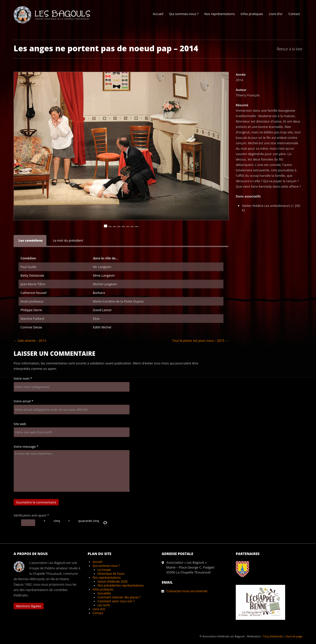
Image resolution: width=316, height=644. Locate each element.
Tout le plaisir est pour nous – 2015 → (200, 340)
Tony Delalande (273, 636)
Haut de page (294, 636)
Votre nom (23, 378)
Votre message (26, 447)
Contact (294, 14)
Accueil (158, 14)
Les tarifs (104, 605)
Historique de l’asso (111, 574)
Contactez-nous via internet (187, 591)
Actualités (104, 593)
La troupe (104, 570)
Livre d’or (276, 14)
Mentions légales (29, 606)
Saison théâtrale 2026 (112, 581)
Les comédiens (31, 240)
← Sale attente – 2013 (30, 340)
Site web (20, 424)
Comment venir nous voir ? (116, 601)
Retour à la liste (290, 49)
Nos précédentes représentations (121, 585)
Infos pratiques (252, 14)
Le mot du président (68, 240)
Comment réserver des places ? (119, 597)
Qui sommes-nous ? (184, 14)
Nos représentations (219, 14)
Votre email (23, 401)
